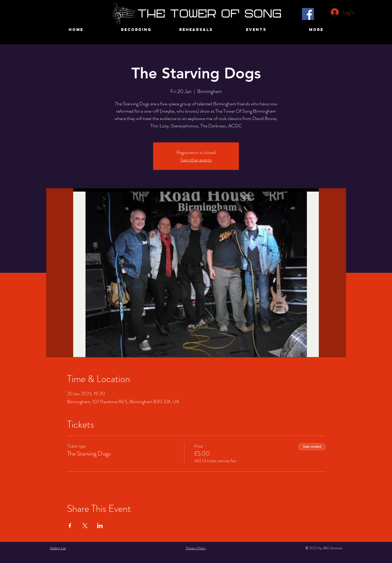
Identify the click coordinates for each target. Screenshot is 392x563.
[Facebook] (308, 14)
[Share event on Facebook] (70, 526)
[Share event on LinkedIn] (100, 526)
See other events (196, 160)
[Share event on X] (85, 526)
